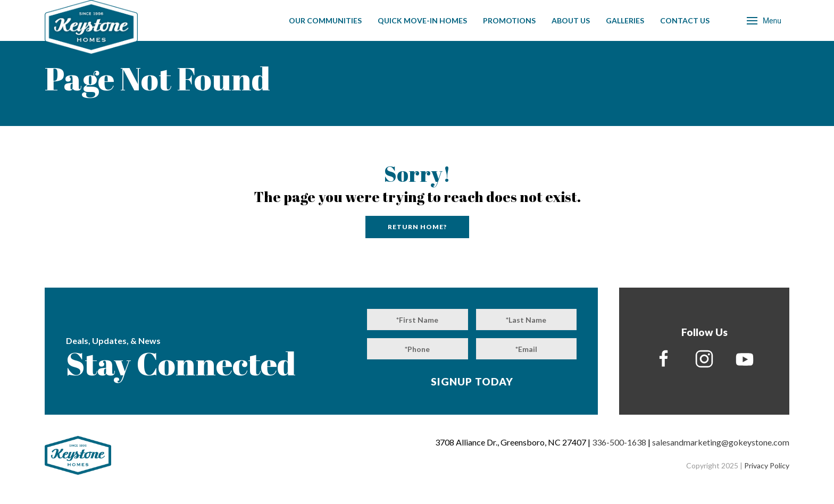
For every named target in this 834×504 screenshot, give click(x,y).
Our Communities (325, 20)
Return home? (417, 227)
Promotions (509, 20)
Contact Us (685, 20)
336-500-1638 (619, 442)
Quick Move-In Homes (422, 20)
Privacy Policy (767, 465)
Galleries (625, 20)
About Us (571, 20)
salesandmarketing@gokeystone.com (721, 442)
